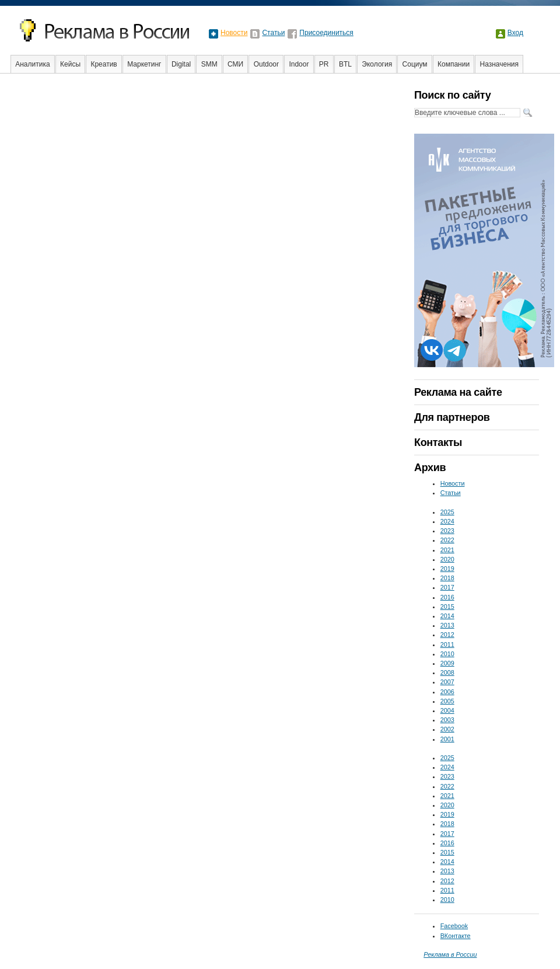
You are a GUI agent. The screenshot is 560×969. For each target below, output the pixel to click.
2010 (447, 654)
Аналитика (32, 64)
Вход (515, 33)
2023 (447, 531)
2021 (447, 550)
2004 (447, 710)
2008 (447, 672)
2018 (447, 578)
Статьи (273, 33)
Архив (430, 468)
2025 (447, 512)
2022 (447, 540)
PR (324, 64)
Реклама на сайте (458, 392)
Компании (454, 64)
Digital (181, 64)
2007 (447, 682)
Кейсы (70, 64)
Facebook (454, 926)
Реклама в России (450, 954)
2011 (447, 644)
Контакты (438, 442)
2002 (447, 729)
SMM (209, 64)
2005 (447, 701)
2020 (447, 559)
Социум (415, 64)
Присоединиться (326, 33)
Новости (234, 33)
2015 (447, 607)
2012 (447, 635)
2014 (447, 616)
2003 (447, 720)
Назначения (500, 64)
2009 (447, 663)
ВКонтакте (456, 936)
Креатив (104, 64)
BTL (345, 64)
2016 (447, 597)
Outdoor (266, 64)
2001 (447, 739)
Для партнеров (452, 417)
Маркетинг (144, 64)
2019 (447, 569)
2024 (447, 521)
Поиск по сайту (452, 95)
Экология (377, 64)
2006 (447, 692)
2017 (447, 587)
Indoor (299, 64)
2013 (447, 625)
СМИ (235, 64)
